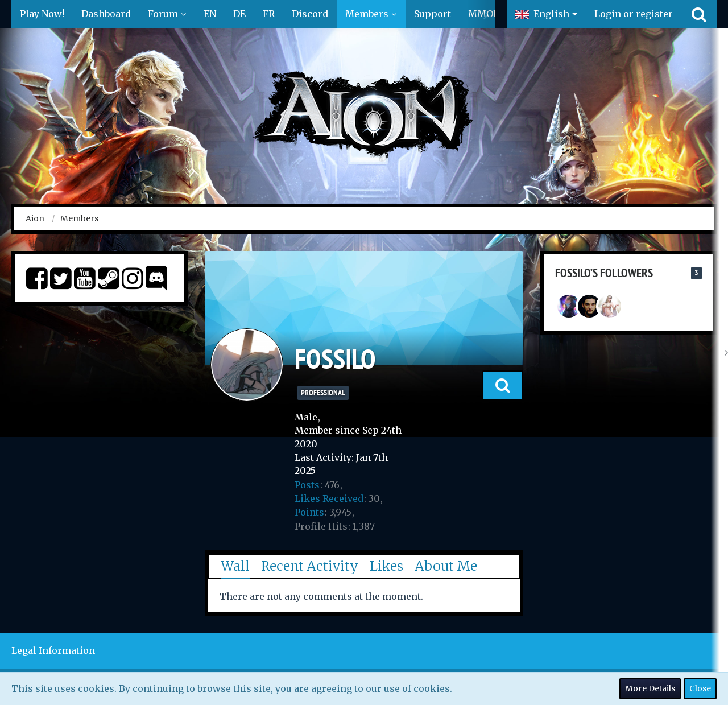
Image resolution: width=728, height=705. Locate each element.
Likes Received (329, 498)
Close (700, 688)
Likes (386, 566)
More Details (650, 688)
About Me (446, 566)
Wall (235, 566)
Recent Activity (310, 566)
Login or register (634, 14)
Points (309, 512)
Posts (307, 485)
